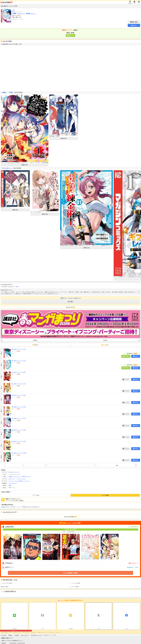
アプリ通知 (70, 629)
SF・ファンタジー (21, 479)
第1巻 (68, 33)
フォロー (99, 629)
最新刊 (35, 345)
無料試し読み (134, 22)
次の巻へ (105, 340)
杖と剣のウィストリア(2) (19, 361)
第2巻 (73, 33)
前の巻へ (36, 340)
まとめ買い (105, 345)
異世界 (21, 481)
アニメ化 (10, 287)
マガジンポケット (7, 168)
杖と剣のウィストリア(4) (19, 384)
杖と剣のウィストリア (14, 472)
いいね (127, 629)
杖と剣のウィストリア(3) (19, 372)
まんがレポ (71, 307)
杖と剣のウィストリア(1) (19, 349)
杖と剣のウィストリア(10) (19, 453)
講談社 (10, 485)
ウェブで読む (105, 495)
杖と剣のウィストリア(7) (19, 418)
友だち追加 (14, 629)
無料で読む (126, 356)
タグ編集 (16, 287)
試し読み (70, 302)
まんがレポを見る (71, 517)
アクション (11, 481)
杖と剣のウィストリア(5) (19, 395)
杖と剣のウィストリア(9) (19, 441)
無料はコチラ (70, 36)
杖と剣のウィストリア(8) (19, 430)
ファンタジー (27, 481)
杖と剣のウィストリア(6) (19, 407)
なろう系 (4, 287)
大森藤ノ (19, 13)
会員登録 (3, 507)
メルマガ (42, 629)
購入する (134, 25)
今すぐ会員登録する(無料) (70, 573)
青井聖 (31, 13)
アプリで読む (36, 495)
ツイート (3, 594)
